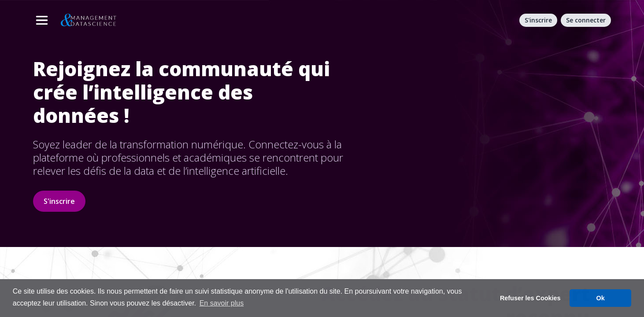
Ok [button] (601, 298)
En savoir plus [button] (222, 303)
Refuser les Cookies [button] (530, 298)
